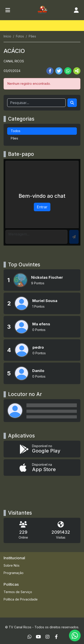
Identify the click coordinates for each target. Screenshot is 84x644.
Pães (14, 138)
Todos (16, 131)
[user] (76, 10)
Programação (14, 573)
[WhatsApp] (30, 637)
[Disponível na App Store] (42, 468)
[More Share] (77, 71)
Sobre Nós (12, 565)
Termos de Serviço (18, 592)
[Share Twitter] (59, 71)
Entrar (42, 207)
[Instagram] (47, 637)
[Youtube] (38, 637)
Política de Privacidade (21, 599)
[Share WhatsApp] (68, 71)
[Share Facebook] (50, 71)
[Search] (72, 103)
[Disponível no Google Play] (42, 449)
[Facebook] (56, 637)
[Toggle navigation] (8, 10)
